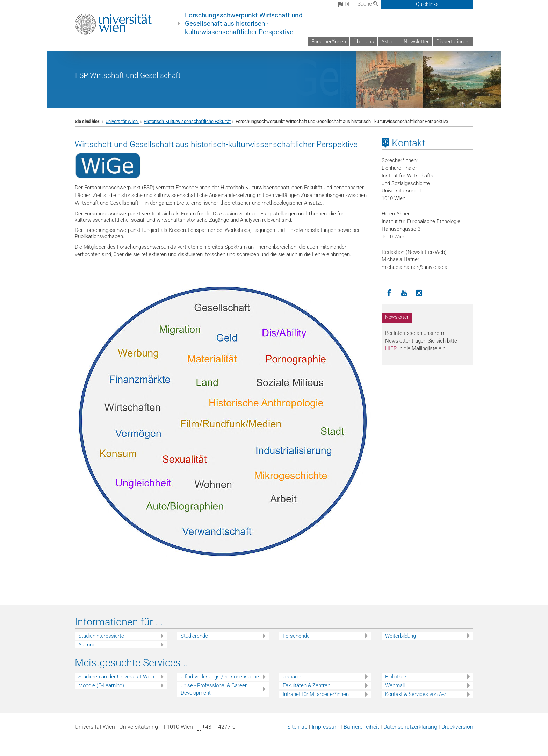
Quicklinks (427, 4)
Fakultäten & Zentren (307, 685)
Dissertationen (453, 42)
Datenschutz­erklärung (410, 727)
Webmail (395, 685)
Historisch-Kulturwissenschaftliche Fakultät (187, 121)
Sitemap (297, 727)
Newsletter (416, 42)
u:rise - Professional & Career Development (214, 689)
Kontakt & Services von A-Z (416, 694)
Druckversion (457, 727)
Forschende (296, 636)
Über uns (364, 42)
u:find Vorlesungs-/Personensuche (220, 677)
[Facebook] (389, 293)
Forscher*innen (329, 42)
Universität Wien (122, 121)
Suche (368, 4)
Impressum (326, 727)
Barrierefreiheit (361, 727)
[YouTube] (404, 293)
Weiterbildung (401, 636)
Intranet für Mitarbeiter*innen (316, 694)
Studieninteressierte (101, 636)
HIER (391, 348)
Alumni (86, 645)
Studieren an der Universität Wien (116, 677)
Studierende (194, 636)
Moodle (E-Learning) (101, 685)
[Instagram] (419, 293)
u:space (292, 677)
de (345, 4)
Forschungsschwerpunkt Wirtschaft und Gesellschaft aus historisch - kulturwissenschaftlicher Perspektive (244, 24)
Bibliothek (396, 677)
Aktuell (389, 42)
